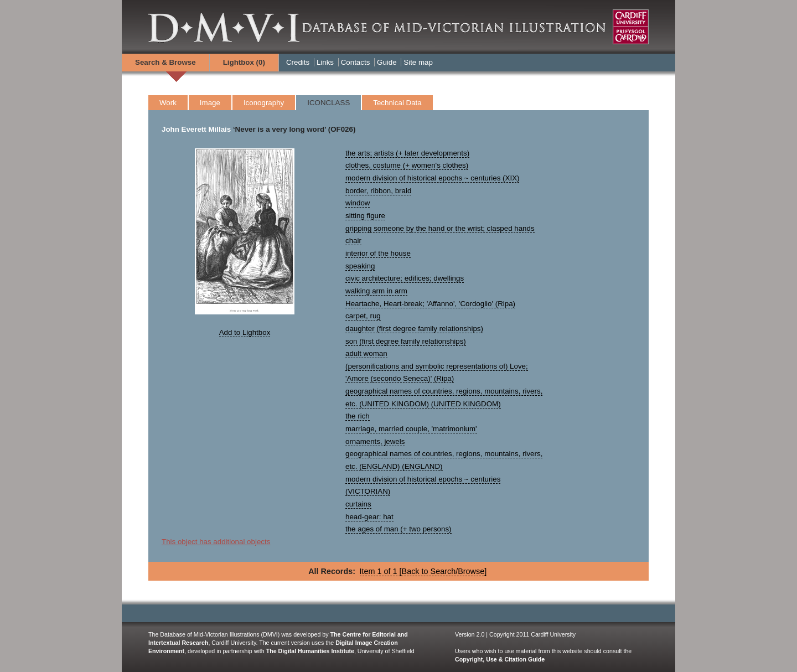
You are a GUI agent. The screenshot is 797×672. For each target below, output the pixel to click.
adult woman (366, 353)
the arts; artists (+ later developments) (407, 153)
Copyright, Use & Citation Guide (500, 659)
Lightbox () (244, 62)
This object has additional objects (216, 542)
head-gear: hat (369, 517)
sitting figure (365, 216)
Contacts (356, 62)
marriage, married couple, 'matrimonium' (411, 429)
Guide (387, 62)
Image (210, 103)
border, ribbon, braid (378, 191)
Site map (418, 62)
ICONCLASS (328, 103)
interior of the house (378, 253)
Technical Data (397, 103)
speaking (360, 266)
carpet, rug (363, 316)
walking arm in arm (376, 291)
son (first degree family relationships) (406, 341)
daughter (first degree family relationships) (414, 329)
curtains (358, 504)
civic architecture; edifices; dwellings (405, 278)
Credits (298, 62)
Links (325, 62)
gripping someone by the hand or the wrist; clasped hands (440, 228)
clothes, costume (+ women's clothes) (407, 165)
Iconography (264, 103)
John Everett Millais (196, 129)
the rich (358, 416)
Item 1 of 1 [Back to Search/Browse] (423, 571)
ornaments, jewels (375, 441)
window (358, 203)
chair (353, 241)
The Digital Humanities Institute (310, 651)
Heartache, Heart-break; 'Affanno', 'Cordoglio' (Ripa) (430, 304)
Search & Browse (165, 62)
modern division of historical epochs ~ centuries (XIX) (432, 178)
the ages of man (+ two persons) (398, 529)
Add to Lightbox (245, 332)
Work (168, 103)
